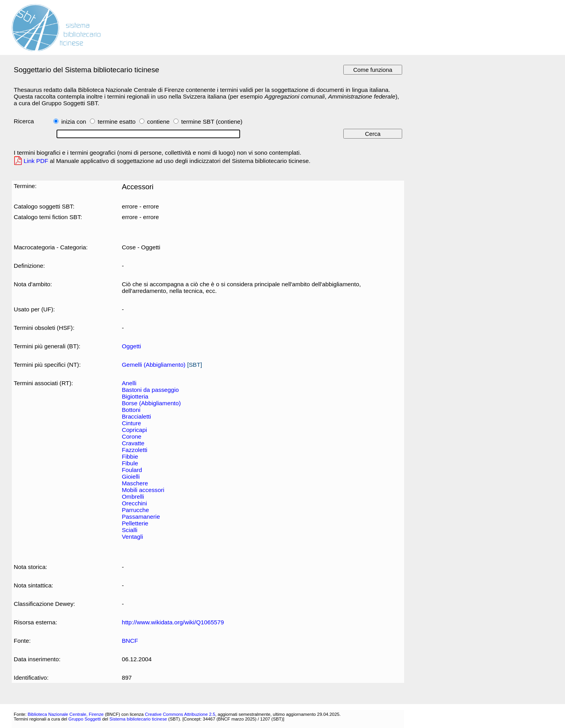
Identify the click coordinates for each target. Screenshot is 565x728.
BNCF (130, 641)
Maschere (135, 483)
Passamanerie (141, 517)
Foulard (132, 470)
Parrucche (135, 510)
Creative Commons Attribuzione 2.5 (180, 714)
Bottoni (131, 410)
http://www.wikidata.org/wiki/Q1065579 (173, 622)
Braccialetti (136, 416)
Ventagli (132, 537)
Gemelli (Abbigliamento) (153, 365)
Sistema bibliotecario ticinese (138, 719)
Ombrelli (133, 497)
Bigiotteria (135, 396)
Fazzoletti (134, 450)
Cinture (131, 423)
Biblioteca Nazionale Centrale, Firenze (66, 714)
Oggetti (131, 346)
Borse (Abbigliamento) (151, 403)
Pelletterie (135, 523)
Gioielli (131, 476)
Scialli (129, 530)
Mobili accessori (143, 490)
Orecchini (134, 503)
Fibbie (130, 456)
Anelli (129, 383)
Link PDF (36, 161)
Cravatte (133, 443)
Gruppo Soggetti (85, 719)
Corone (131, 436)
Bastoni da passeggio (150, 390)
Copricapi (134, 430)
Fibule (130, 463)
